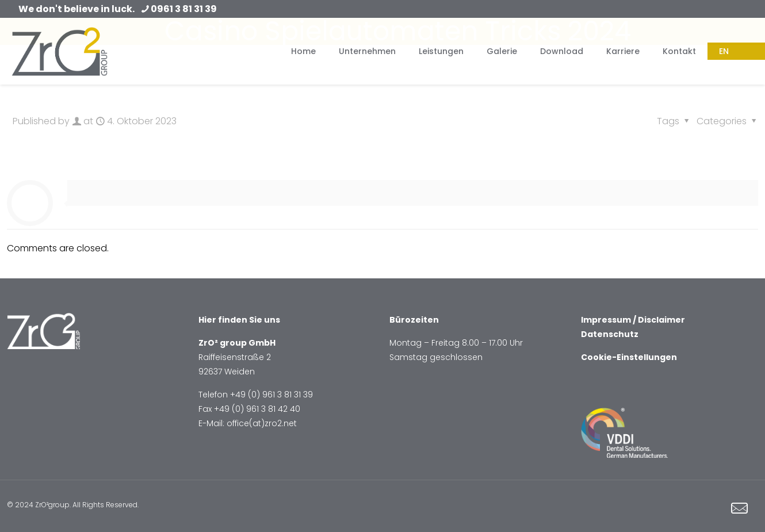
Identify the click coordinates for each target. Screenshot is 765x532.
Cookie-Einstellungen (629, 357)
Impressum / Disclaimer (633, 320)
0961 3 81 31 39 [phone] (184, 9)
